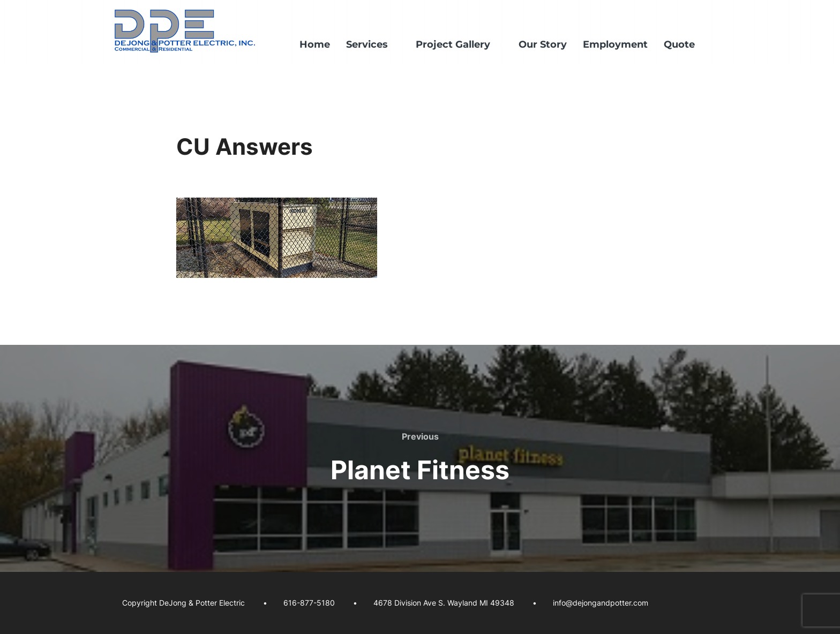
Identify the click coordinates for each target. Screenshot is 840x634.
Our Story (543, 44)
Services (373, 44)
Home (315, 44)
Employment (615, 44)
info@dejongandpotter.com (601, 603)
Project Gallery (459, 44)
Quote (679, 44)
